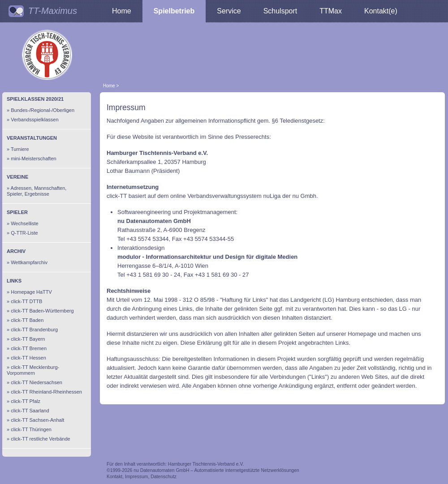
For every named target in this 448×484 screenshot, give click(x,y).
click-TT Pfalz (26, 401)
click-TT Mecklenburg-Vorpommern (33, 370)
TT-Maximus (53, 11)
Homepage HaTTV (31, 292)
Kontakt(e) (381, 11)
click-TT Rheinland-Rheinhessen (46, 392)
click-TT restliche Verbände (40, 439)
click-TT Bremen (29, 348)
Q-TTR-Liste (24, 233)
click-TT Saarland (30, 411)
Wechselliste (25, 223)
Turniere (20, 149)
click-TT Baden (27, 320)
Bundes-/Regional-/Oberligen (43, 110)
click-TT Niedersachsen (37, 382)
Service (229, 11)
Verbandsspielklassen (34, 120)
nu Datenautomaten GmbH (154, 221)
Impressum (136, 477)
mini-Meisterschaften (33, 158)
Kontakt (114, 477)
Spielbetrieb (174, 11)
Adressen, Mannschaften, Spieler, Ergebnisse (37, 191)
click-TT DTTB (26, 301)
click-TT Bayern (28, 339)
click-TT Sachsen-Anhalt (37, 420)
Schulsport (280, 11)
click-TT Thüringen (31, 429)
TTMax (331, 11)
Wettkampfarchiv (29, 262)
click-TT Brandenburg (34, 330)
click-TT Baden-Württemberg (42, 311)
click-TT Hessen (28, 358)
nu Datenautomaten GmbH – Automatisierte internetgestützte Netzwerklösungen (216, 470)
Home (122, 11)
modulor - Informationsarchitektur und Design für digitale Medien (207, 257)
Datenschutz (164, 477)
